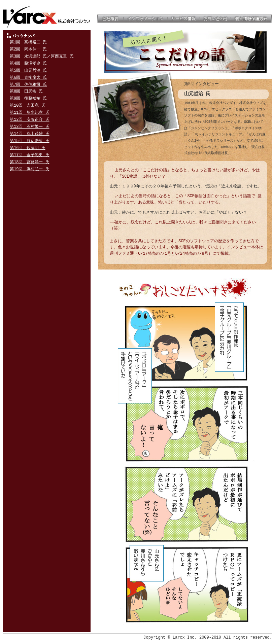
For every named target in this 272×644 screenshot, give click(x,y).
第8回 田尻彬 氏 (26, 91)
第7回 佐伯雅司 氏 (28, 85)
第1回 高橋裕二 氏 (28, 42)
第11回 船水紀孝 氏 (30, 113)
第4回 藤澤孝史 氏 (28, 63)
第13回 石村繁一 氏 (30, 127)
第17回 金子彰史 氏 (30, 155)
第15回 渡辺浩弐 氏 (30, 141)
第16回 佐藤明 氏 (28, 148)
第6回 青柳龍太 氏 (28, 78)
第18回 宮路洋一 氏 (30, 162)
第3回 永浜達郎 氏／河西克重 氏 (42, 56)
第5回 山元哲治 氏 (28, 70)
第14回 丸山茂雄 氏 (30, 134)
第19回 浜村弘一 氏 (30, 169)
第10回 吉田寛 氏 (28, 105)
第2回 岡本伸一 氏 (28, 49)
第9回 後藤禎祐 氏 (28, 98)
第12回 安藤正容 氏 (30, 120)
